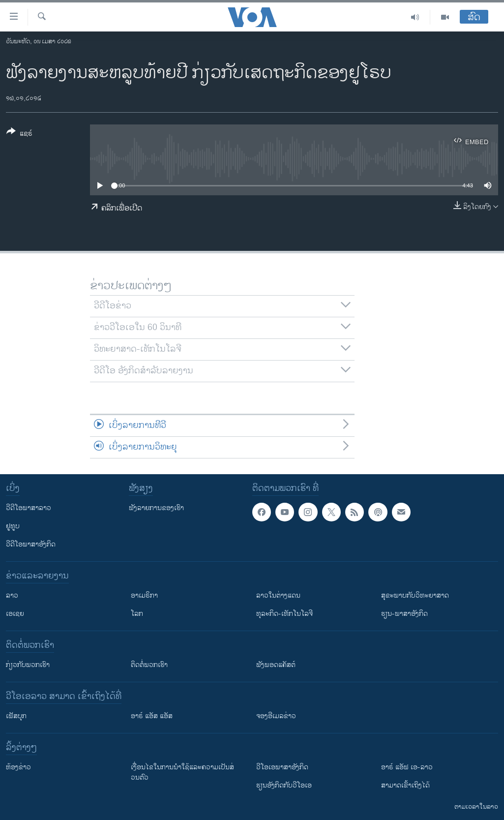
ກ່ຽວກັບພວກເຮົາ (28, 665)
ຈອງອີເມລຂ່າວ (276, 716)
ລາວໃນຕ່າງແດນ (278, 595)
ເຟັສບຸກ (16, 716)
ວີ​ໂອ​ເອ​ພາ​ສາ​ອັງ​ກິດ (282, 767)
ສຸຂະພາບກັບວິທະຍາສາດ (415, 595)
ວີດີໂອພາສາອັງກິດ (31, 544)
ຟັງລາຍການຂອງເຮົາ (156, 508)
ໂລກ (137, 614)
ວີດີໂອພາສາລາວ (29, 508)
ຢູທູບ (13, 526)
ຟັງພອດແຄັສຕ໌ (276, 665)
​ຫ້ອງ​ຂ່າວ (18, 767)
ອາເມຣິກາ (144, 595)
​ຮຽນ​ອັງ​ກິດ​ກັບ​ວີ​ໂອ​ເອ (284, 785)
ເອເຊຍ (15, 614)
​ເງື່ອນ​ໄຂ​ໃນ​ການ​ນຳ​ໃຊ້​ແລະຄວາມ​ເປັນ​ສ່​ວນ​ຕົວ (182, 772)
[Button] (19, 134)
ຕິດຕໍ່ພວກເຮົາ (149, 665)
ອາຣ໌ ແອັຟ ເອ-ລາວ (407, 767)
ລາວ (12, 595)
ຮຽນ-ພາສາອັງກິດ (404, 614)
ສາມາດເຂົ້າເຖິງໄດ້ (405, 785)
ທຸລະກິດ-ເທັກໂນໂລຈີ (284, 614)
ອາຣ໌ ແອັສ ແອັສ (152, 716)
